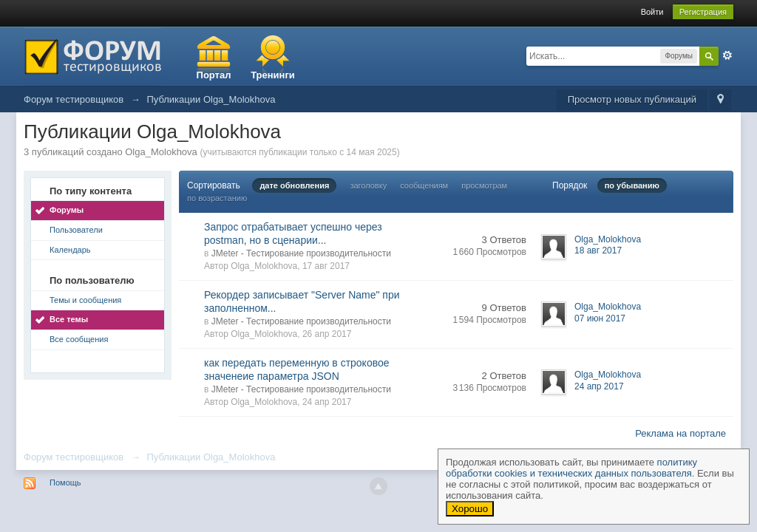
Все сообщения (79, 339)
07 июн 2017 (600, 318)
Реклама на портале (680, 433)
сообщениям (424, 185)
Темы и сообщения (85, 300)
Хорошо (470, 509)
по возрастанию (217, 198)
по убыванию (632, 185)
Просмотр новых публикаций (632, 99)
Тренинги (273, 75)
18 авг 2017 (598, 250)
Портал (214, 75)
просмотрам (484, 185)
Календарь (70, 250)
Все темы (69, 319)
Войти (652, 12)
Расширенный (727, 55)
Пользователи (76, 230)
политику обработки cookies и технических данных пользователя (571, 468)
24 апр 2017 (599, 386)
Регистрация (703, 12)
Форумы (67, 210)
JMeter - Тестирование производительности (301, 253)
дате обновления (294, 185)
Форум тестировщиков (74, 457)
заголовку (368, 185)
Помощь (65, 482)
